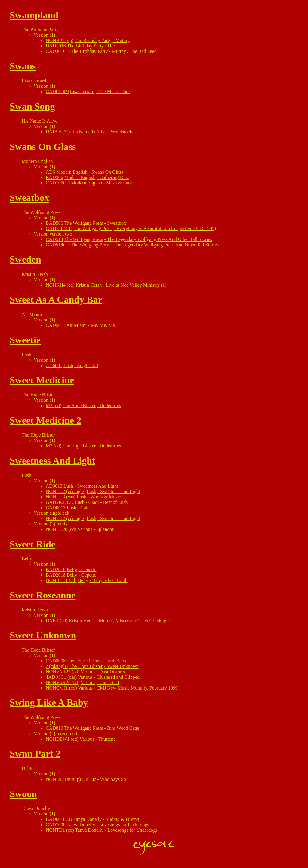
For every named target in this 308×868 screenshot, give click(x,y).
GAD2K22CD (60, 502)
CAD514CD (58, 245)
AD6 (50, 172)
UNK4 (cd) (57, 621)
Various (85, 529)
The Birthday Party (93, 40)
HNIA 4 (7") (58, 132)
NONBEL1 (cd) (61, 580)
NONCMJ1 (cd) (61, 688)
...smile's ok (115, 661)
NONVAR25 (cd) (63, 682)
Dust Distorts (112, 672)
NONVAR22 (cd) (63, 672)
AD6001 (54, 365)
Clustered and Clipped (118, 677)
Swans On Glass (107, 172)
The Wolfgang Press (84, 223)
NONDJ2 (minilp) (63, 779)
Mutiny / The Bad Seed (134, 51)
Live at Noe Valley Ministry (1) (136, 285)
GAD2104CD (59, 228)
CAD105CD (58, 183)
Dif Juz (89, 779)
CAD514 (54, 239)
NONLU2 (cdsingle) (66, 491)
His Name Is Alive (89, 132)
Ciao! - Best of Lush (108, 502)
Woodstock (122, 132)
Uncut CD (109, 682)
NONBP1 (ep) (60, 40)
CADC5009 (57, 91)
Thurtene (107, 739)
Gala (85, 508)
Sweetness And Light (97, 486)
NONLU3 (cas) (61, 497)
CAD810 (54, 728)
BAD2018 (56, 570)
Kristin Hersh (89, 285)
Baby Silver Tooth (110, 580)
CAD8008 (56, 661)
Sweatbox (117, 223)
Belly (72, 570)
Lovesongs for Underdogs (124, 825)
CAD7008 (56, 825)
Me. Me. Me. (103, 325)
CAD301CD (58, 51)
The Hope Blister (79, 405)
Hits (112, 46)
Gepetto (89, 570)
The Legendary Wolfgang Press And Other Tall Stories (160, 239)
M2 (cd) (54, 405)
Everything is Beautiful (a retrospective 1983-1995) (166, 228)
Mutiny (123, 40)
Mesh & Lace (119, 183)
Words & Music (106, 497)
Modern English (72, 172)
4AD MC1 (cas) (61, 677)
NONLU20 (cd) (61, 529)
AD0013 (54, 486)
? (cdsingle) (57, 666)
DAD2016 (56, 46)
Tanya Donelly (88, 819)
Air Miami (76, 325)
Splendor (105, 529)
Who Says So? (114, 779)
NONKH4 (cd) (60, 285)
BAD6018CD (59, 819)
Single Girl (88, 365)
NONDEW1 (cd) (62, 739)
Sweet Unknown (122, 666)
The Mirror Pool (114, 91)
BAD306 (54, 177)
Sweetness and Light (120, 491)
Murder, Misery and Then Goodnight (134, 621)
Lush (68, 365)
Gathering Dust (114, 177)
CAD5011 (55, 325)
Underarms (110, 405)
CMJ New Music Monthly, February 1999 (137, 688)
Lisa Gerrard (82, 91)
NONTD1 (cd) (60, 830)
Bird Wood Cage (123, 728)
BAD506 (54, 223)
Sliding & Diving (122, 819)
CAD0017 (56, 508)
